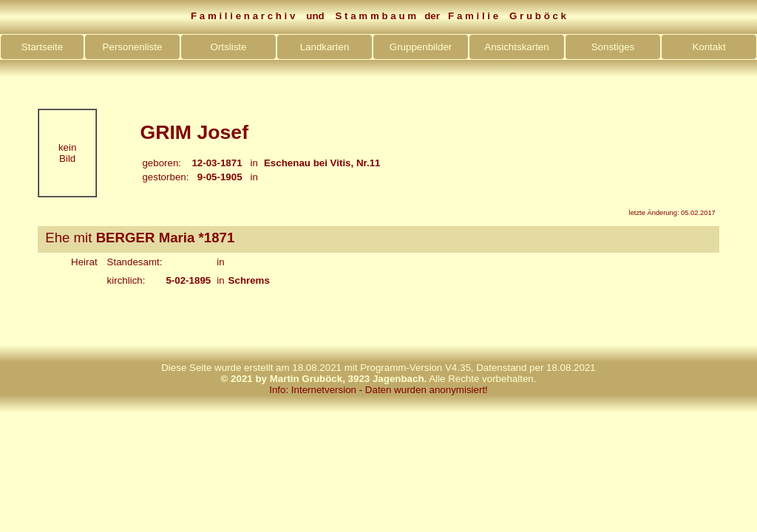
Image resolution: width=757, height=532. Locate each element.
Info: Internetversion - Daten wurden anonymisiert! (378, 390)
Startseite (42, 47)
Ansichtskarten (516, 47)
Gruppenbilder (421, 47)
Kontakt (709, 47)
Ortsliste (229, 47)
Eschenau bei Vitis (308, 163)
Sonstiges (613, 47)
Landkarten (325, 47)
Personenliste (133, 47)
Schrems (249, 280)
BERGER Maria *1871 (166, 238)
